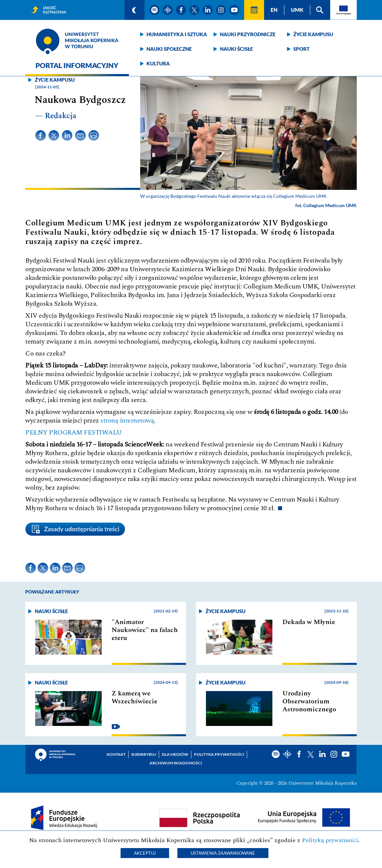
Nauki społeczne (169, 49)
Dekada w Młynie (309, 622)
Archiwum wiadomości (176, 763)
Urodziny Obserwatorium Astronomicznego (309, 701)
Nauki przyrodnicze (248, 34)
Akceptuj (145, 853)
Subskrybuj (144, 754)
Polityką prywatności (330, 840)
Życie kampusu (313, 34)
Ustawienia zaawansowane (223, 853)
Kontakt (116, 754)
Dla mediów (175, 754)
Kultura (158, 63)
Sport (301, 49)
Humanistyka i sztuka (177, 34)
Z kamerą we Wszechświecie (135, 697)
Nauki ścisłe (236, 49)
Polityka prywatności (219, 754)
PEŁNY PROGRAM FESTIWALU (74, 433)
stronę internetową (127, 421)
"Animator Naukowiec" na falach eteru (145, 630)
